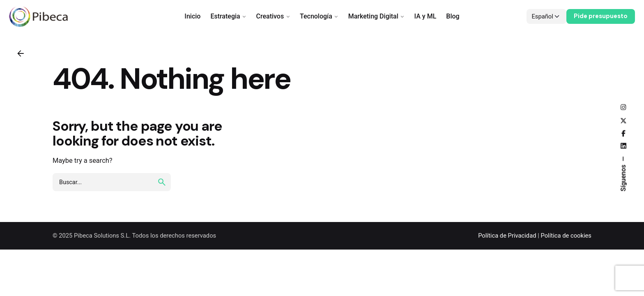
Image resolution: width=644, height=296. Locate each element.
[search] (162, 182)
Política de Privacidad (507, 236)
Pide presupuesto (601, 16)
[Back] (21, 53)
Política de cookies (566, 236)
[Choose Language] (546, 16)
